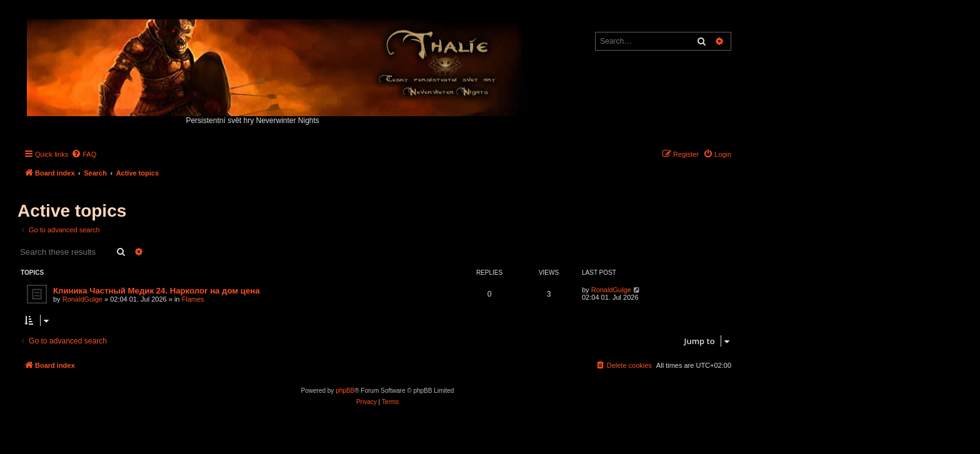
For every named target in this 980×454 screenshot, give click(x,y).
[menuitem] (84, 154)
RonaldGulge (82, 299)
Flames (193, 299)
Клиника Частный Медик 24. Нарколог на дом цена (157, 291)
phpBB (345, 391)
